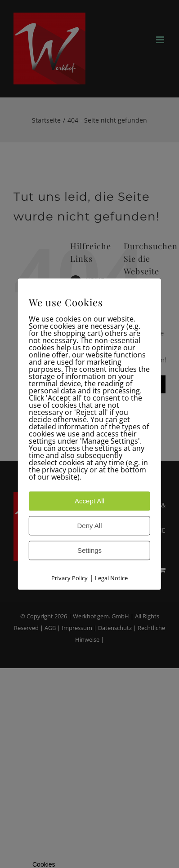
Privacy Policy (69, 578)
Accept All (89, 501)
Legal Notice (111, 578)
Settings (89, 550)
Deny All (89, 526)
